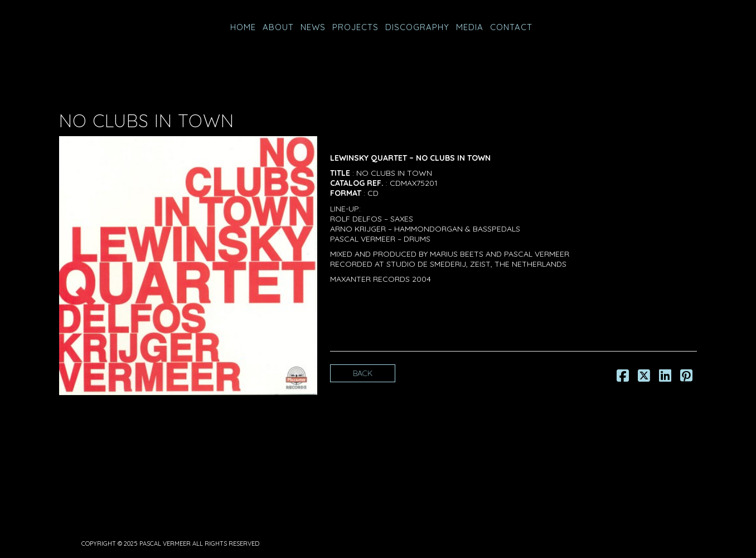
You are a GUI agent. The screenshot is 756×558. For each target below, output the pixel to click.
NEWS (313, 27)
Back (363, 373)
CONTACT (511, 27)
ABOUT (278, 27)
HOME (243, 27)
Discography (417, 27)
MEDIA (470, 27)
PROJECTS (355, 27)
